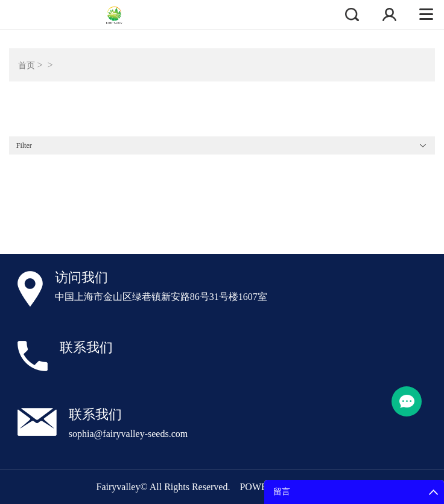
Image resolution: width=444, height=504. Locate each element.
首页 (27, 65)
